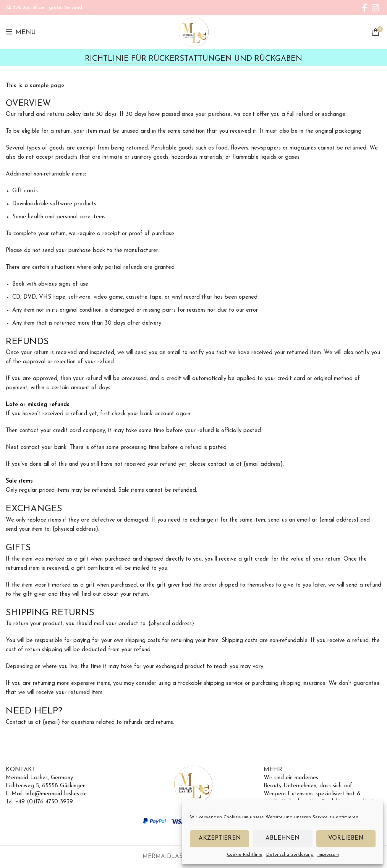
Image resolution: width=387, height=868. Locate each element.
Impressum (328, 855)
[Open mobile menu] (21, 32)
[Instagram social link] (375, 8)
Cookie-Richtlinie (245, 855)
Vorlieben (346, 838)
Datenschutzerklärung (290, 855)
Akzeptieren (220, 838)
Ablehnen (283, 838)
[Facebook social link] (364, 8)
